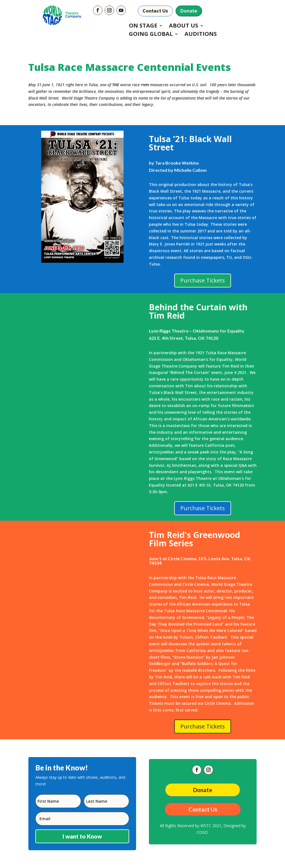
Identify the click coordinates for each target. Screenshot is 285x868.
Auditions (201, 35)
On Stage (143, 26)
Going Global (151, 35)
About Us (184, 26)
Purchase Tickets (203, 280)
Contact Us (155, 11)
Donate (189, 11)
